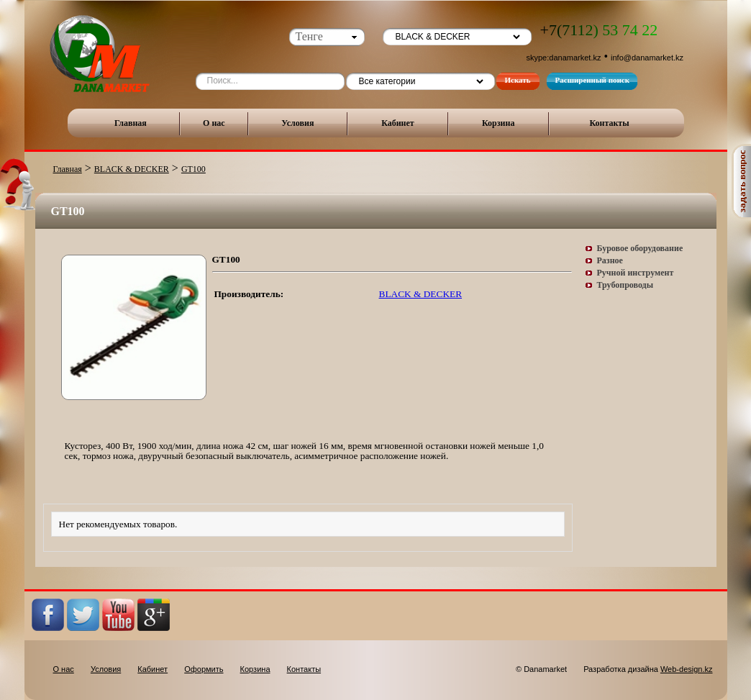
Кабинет (398, 123)
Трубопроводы (625, 285)
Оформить (204, 669)
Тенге (309, 36)
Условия (297, 123)
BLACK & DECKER (132, 169)
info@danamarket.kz (647, 58)
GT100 (194, 169)
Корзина (499, 123)
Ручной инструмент (636, 273)
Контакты (609, 123)
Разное (610, 260)
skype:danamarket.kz (564, 58)
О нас (214, 123)
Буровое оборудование (640, 248)
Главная (131, 123)
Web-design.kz (687, 669)
